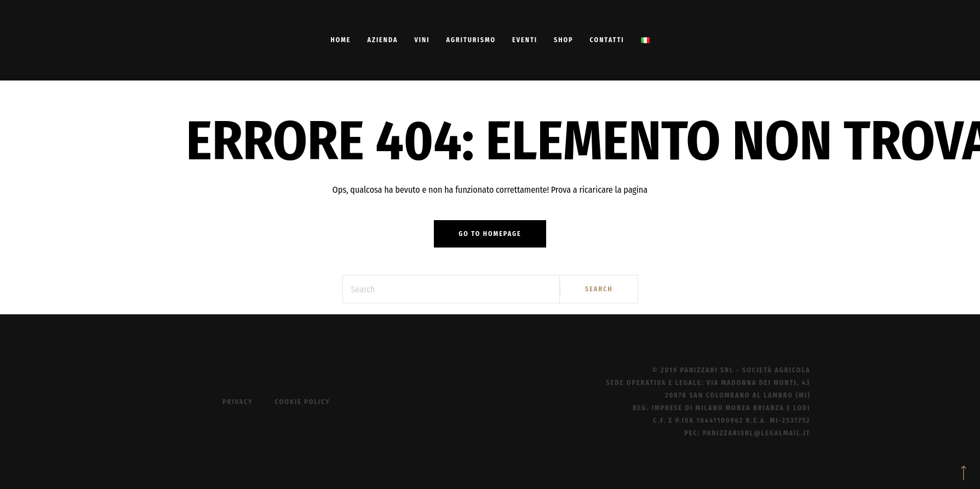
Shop (564, 40)
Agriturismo (471, 40)
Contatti (607, 40)
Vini (422, 40)
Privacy (238, 402)
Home (340, 40)
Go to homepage (490, 234)
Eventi (525, 40)
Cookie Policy (303, 402)
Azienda (382, 40)
